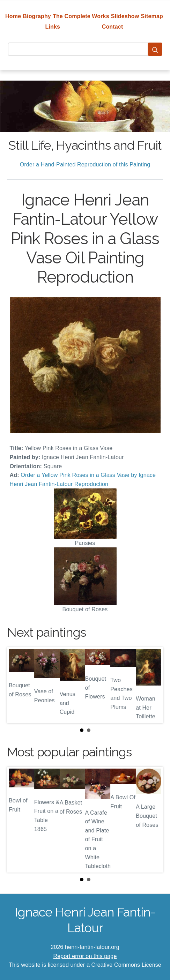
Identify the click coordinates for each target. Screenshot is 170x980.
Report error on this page (85, 956)
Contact (113, 27)
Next (152, 685)
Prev (18, 685)
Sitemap (152, 16)
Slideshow (125, 16)
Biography (37, 16)
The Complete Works (81, 16)
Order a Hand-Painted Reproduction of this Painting (85, 164)
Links (53, 27)
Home (13, 16)
